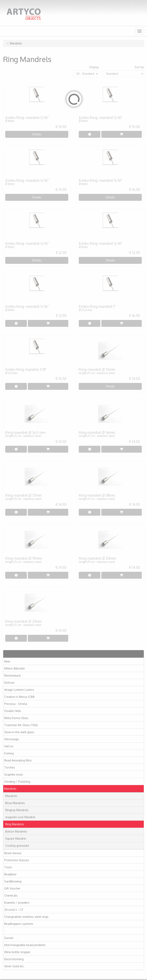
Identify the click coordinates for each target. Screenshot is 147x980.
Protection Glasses (17, 860)
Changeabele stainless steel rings (26, 917)
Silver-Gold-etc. (14, 966)
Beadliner (10, 874)
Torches (10, 767)
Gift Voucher (12, 888)
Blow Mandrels (15, 803)
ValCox (9, 746)
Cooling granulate (17, 846)
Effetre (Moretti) (14, 668)
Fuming (9, 753)
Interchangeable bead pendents (25, 945)
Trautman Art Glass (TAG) (21, 725)
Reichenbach (13, 676)
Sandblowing (13, 881)
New (7, 661)
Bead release (13, 853)
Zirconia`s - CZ (14, 910)
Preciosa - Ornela (16, 704)
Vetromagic (12, 739)
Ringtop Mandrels (17, 810)
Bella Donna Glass (16, 718)
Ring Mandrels (15, 824)
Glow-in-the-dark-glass (19, 732)
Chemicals (11, 895)
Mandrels (10, 789)
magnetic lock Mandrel (20, 817)
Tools (8, 867)
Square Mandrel (16, 839)
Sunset (9, 938)
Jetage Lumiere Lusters (19, 690)
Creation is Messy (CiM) (19, 697)
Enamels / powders (17, 903)
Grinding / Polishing (17, 782)
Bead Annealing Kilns (18, 760)
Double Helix (13, 711)
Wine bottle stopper (17, 952)
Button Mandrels (16, 831)
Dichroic (9, 683)
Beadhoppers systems (19, 924)
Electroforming (14, 959)
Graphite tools (14, 774)
